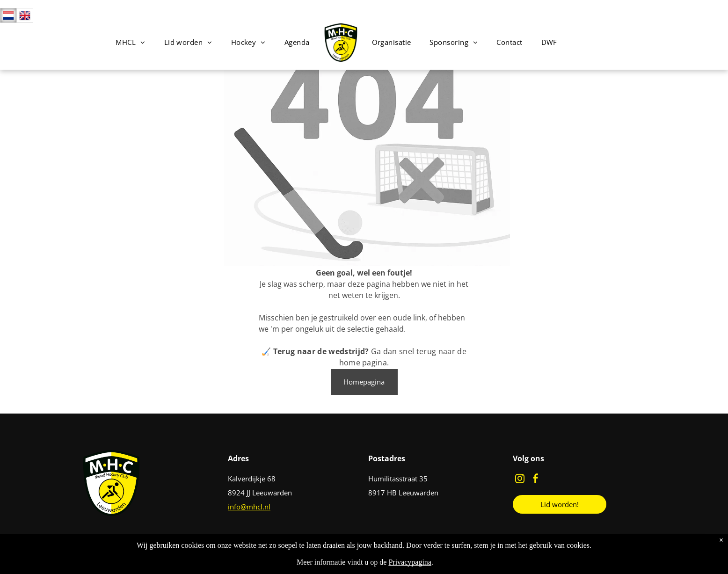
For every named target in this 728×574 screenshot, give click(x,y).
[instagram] (520, 480)
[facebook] (536, 480)
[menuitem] (130, 42)
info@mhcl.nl (249, 507)
